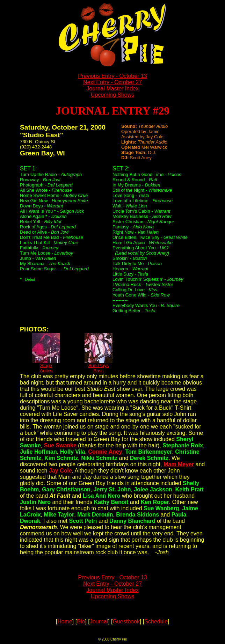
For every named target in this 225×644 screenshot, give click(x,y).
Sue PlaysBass (99, 366)
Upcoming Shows (113, 95)
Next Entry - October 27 (112, 82)
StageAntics (46, 366)
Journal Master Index (112, 89)
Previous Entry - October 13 (112, 76)
